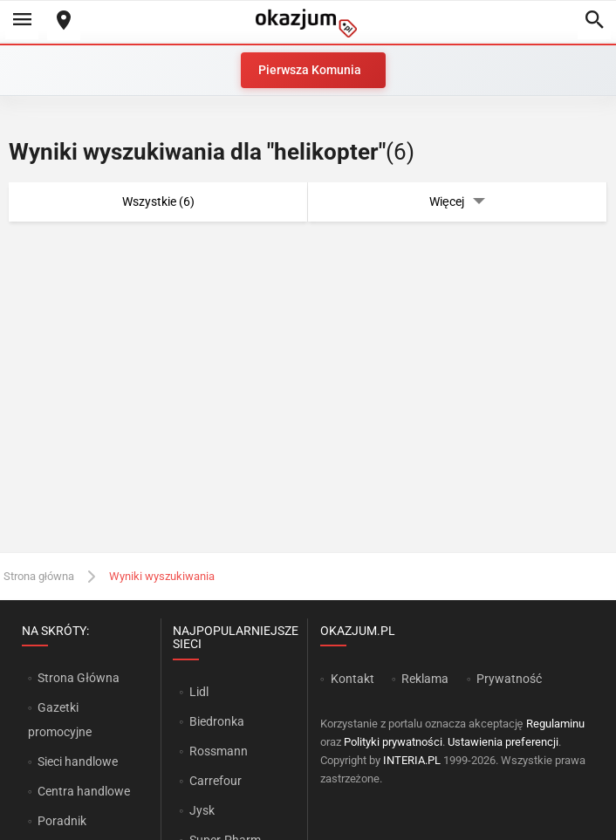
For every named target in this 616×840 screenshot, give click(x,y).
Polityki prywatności (393, 742)
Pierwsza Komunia (310, 70)
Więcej (457, 202)
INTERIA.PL (412, 760)
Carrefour (216, 781)
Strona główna (39, 576)
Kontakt (352, 679)
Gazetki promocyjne (60, 720)
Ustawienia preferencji (503, 742)
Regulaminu (555, 724)
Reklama (425, 679)
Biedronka (217, 721)
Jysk (202, 810)
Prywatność (509, 679)
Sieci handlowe (78, 761)
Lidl (199, 692)
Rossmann (219, 751)
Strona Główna (78, 678)
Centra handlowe (84, 791)
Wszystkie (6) (158, 201)
